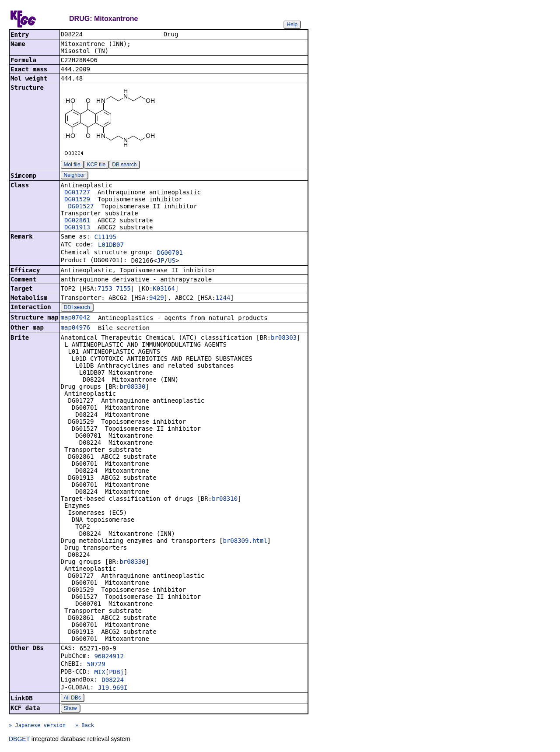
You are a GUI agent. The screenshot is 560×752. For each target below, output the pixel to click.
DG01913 (77, 228)
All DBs (72, 699)
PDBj (116, 673)
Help (292, 25)
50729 (96, 665)
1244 (223, 299)
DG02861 (77, 221)
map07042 (75, 318)
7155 (123, 289)
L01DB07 (111, 246)
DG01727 (77, 193)
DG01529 (77, 200)
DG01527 (81, 207)
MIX (100, 673)
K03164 (164, 289)
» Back (85, 726)
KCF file (96, 165)
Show (70, 709)
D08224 (113, 681)
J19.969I (113, 689)
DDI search (77, 308)
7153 (105, 289)
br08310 (225, 499)
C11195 (105, 238)
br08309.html (245, 541)
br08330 (132, 387)
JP (161, 261)
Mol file (72, 165)
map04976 (75, 328)
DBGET (19, 740)
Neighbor (75, 176)
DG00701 (170, 253)
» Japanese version (37, 726)
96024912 (109, 657)
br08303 (284, 338)
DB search (124, 165)
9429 (157, 299)
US (172, 261)
